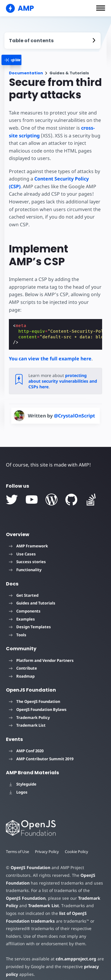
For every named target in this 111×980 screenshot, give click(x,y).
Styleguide (23, 777)
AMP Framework (28, 538)
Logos (18, 784)
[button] (101, 8)
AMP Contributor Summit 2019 (41, 751)
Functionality (25, 562)
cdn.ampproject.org (74, 951)
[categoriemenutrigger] (23, 60)
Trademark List (27, 718)
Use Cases (22, 546)
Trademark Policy (29, 710)
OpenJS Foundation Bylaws (38, 702)
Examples (22, 611)
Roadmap (22, 668)
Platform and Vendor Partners (41, 653)
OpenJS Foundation (30, 860)
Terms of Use (18, 844)
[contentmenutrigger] (53, 41)
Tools (18, 627)
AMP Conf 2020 (26, 743)
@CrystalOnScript (74, 408)
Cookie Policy (78, 844)
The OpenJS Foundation (34, 694)
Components (25, 603)
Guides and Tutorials (32, 596)
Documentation (26, 73)
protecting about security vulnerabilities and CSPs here (63, 374)
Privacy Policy (48, 844)
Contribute (23, 661)
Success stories (27, 554)
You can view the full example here (50, 351)
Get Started (24, 588)
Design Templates (30, 619)
